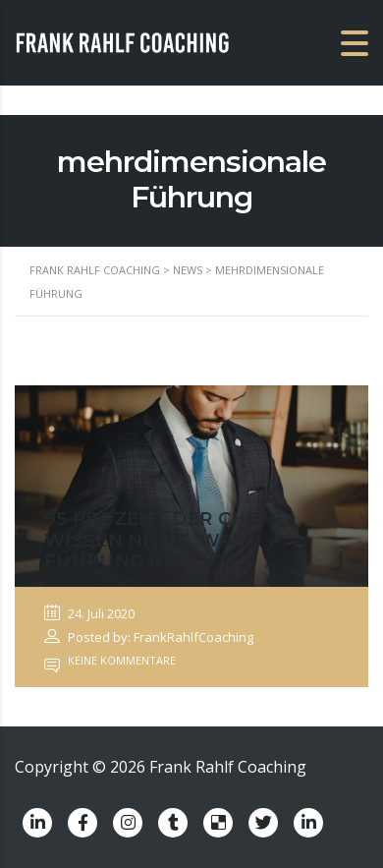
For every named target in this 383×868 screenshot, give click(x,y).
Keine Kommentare (110, 660)
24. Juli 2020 (89, 613)
